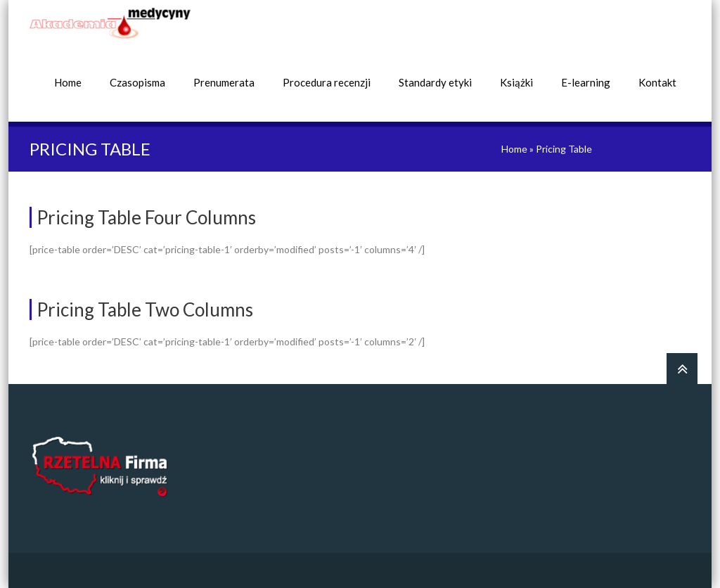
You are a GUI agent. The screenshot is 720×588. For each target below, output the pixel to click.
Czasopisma (137, 82)
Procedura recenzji (327, 82)
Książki (516, 82)
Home (68, 82)
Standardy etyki (435, 82)
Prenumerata (224, 82)
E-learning (586, 82)
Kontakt (657, 82)
